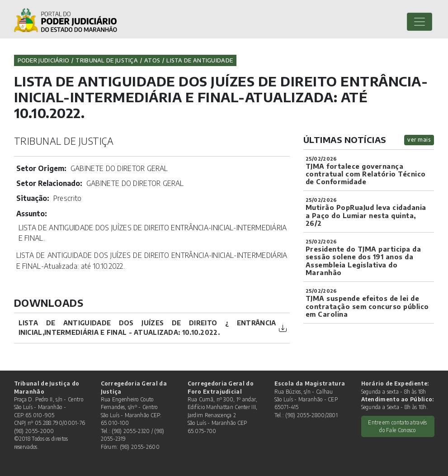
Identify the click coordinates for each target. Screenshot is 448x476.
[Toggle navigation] (420, 22)
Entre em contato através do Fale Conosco (397, 426)
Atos (152, 60)
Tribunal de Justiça (107, 60)
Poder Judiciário (44, 60)
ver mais (419, 140)
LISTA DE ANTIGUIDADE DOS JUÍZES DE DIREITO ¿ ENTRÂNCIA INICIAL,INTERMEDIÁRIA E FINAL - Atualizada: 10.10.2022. (147, 328)
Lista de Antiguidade (200, 60)
